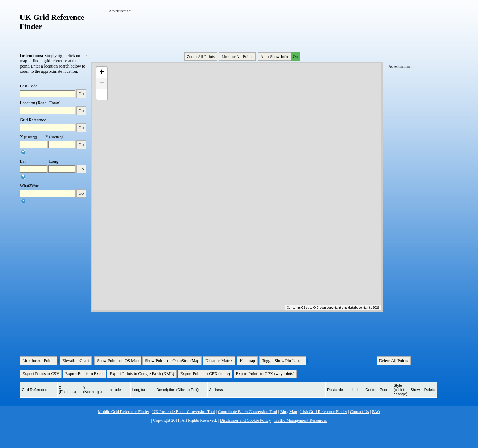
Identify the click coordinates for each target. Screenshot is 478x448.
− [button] (102, 83)
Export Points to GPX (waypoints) (265, 374)
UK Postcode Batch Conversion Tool (184, 412)
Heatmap (247, 361)
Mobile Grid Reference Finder (124, 412)
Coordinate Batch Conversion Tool (247, 412)
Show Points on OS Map (118, 361)
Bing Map (289, 412)
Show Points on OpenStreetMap (172, 361)
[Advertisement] (237, 29)
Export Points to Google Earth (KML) (142, 374)
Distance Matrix (219, 361)
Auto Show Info (279, 57)
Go (81, 94)
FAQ (376, 412)
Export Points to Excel (84, 374)
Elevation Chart (76, 361)
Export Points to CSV (41, 374)
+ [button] (102, 72)
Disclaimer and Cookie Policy (245, 420)
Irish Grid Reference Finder (323, 412)
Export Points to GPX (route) (205, 374)
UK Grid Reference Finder (52, 22)
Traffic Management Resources (300, 420)
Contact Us (360, 412)
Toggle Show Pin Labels (283, 361)
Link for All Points (237, 57)
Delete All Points (394, 361)
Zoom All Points (201, 57)
